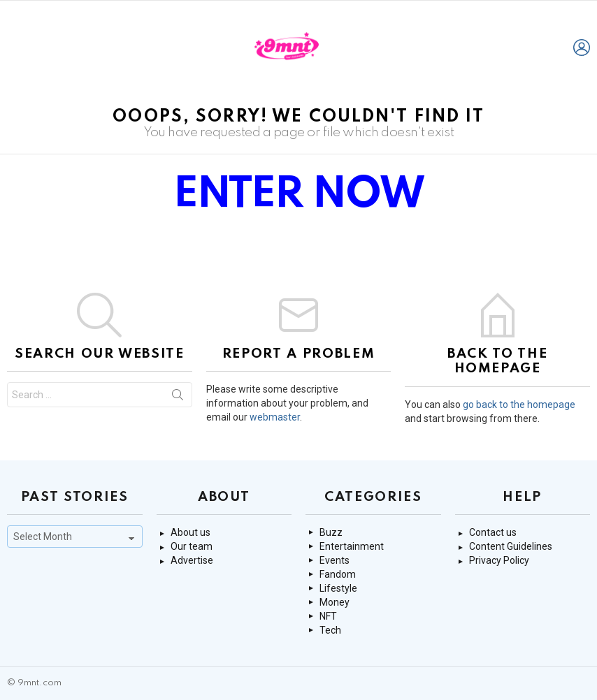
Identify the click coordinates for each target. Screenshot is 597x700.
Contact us (493, 532)
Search (178, 398)
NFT (328, 616)
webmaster (275, 417)
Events (335, 560)
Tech (330, 630)
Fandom (338, 574)
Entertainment (352, 546)
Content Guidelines (511, 546)
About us (190, 532)
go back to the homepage (519, 404)
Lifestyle (338, 588)
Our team (192, 546)
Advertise (192, 560)
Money (335, 602)
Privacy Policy (499, 560)
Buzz (331, 532)
